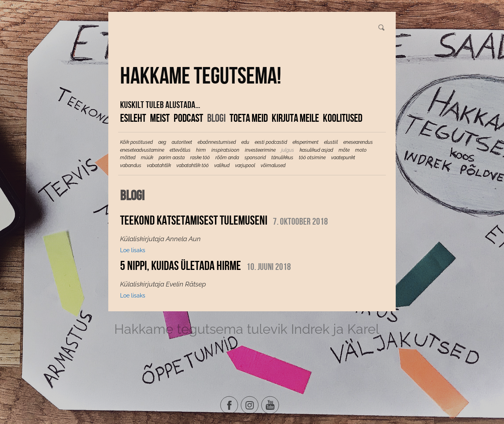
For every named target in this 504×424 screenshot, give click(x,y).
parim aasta (172, 158)
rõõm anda (227, 158)
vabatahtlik (159, 166)
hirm (201, 150)
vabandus (131, 166)
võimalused (273, 166)
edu (245, 142)
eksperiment (306, 142)
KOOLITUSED (343, 118)
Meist (160, 118)
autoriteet (182, 142)
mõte (344, 150)
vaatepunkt (343, 158)
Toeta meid (249, 118)
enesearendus (358, 142)
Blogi (216, 118)
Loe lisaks (133, 250)
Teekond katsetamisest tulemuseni (194, 220)
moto (361, 150)
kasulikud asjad (316, 150)
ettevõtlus (180, 150)
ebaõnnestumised (217, 142)
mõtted (128, 158)
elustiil (331, 142)
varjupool (245, 166)
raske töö (200, 158)
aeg (162, 142)
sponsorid (255, 158)
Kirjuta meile (295, 118)
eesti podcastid (271, 142)
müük (147, 158)
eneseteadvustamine (142, 150)
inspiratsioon (225, 150)
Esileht (133, 118)
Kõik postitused (136, 142)
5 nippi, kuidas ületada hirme (181, 265)
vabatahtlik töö (193, 166)
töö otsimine (312, 158)
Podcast (188, 118)
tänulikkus (282, 158)
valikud (222, 166)
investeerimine (260, 150)
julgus (288, 150)
